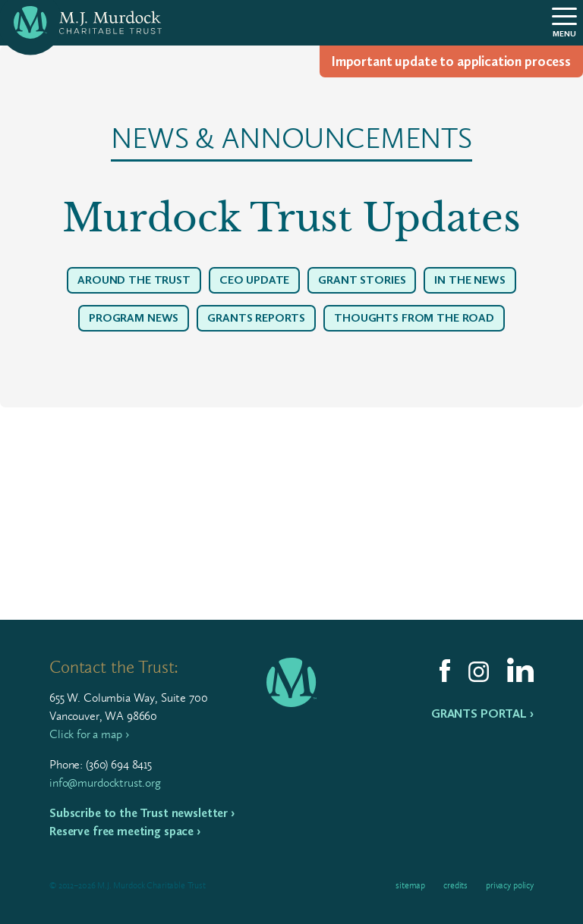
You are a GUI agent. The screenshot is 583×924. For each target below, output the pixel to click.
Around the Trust (134, 280)
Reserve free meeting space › (125, 831)
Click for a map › (89, 734)
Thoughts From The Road (414, 318)
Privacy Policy (510, 885)
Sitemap (410, 885)
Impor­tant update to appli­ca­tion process (451, 61)
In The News (470, 280)
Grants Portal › (482, 713)
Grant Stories (362, 280)
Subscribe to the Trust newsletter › (142, 813)
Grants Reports (256, 318)
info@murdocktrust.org (105, 783)
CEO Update (255, 280)
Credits (455, 885)
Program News (134, 318)
